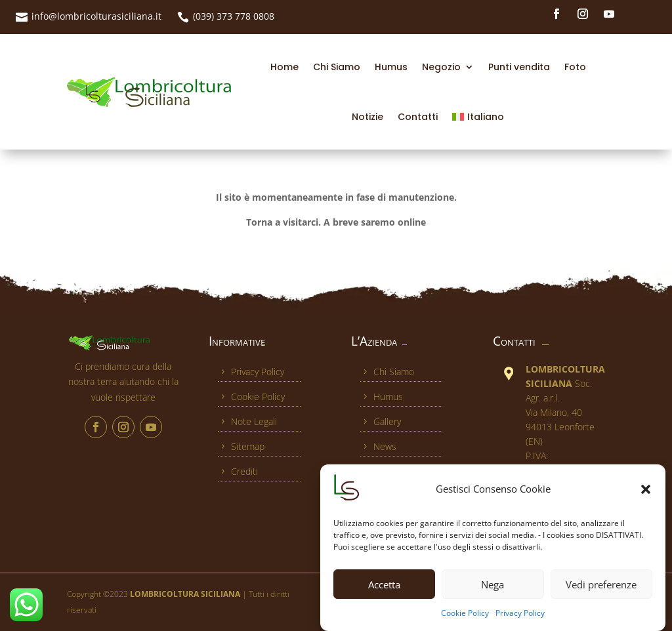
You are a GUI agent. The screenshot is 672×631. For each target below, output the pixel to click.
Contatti (418, 117)
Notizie (367, 117)
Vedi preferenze (601, 590)
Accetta (384, 590)
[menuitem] (478, 117)
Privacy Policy (520, 620)
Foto (575, 67)
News (378, 446)
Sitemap (241, 446)
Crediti (238, 471)
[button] (646, 496)
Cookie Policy (465, 620)
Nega (493, 590)
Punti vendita (519, 67)
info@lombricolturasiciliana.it (96, 16)
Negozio (441, 67)
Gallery (381, 421)
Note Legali (247, 421)
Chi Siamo (337, 67)
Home (284, 67)
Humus (391, 67)
